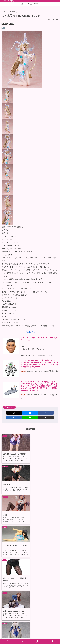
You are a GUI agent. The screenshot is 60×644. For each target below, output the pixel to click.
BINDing (5, 24)
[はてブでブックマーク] (14, 417)
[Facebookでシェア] (46, 413)
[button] (46, 417)
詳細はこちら (30, 332)
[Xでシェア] (14, 413)
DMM (11, 24)
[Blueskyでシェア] (30, 413)
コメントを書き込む (31, 626)
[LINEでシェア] (30, 417)
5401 (23, 346)
